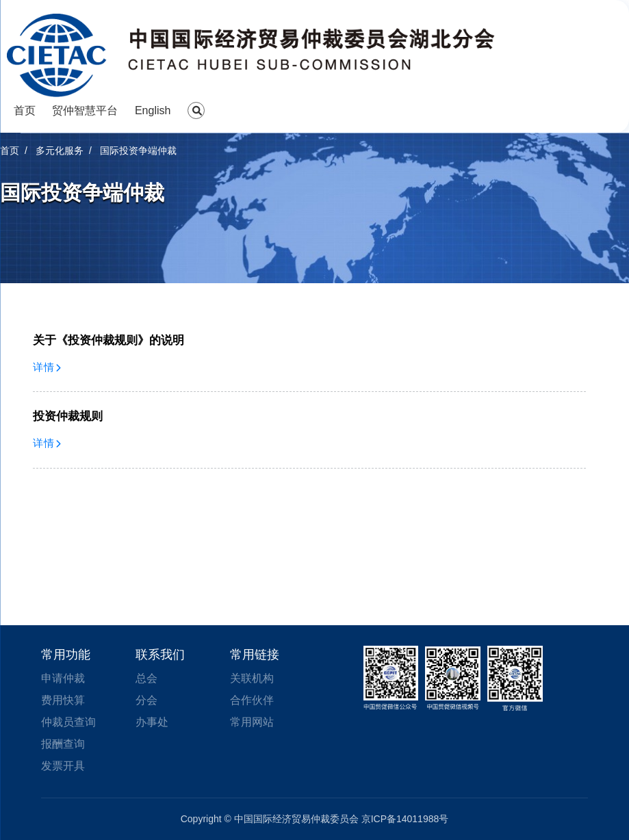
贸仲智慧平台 (85, 110)
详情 (47, 367)
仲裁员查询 (68, 722)
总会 (146, 678)
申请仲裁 (63, 678)
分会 (146, 700)
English (153, 110)
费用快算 (63, 700)
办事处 (152, 722)
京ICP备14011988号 (405, 819)
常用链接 (255, 655)
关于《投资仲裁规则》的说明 (108, 340)
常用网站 (252, 722)
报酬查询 (63, 744)
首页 (25, 110)
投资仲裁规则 (68, 416)
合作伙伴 (252, 700)
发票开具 (63, 766)
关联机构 (252, 678)
